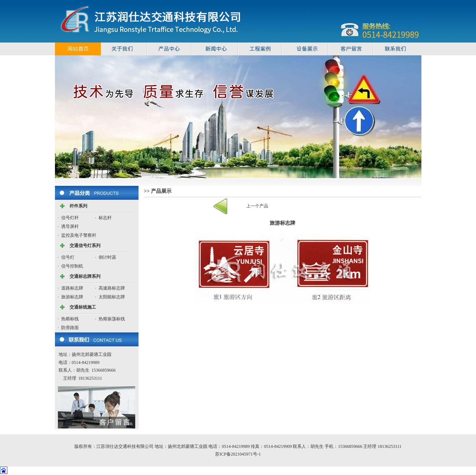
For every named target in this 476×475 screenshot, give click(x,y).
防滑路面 (70, 328)
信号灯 (68, 257)
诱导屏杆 (70, 227)
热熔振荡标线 (112, 319)
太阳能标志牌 (112, 297)
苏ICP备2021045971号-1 (238, 454)
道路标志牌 (72, 288)
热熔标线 (70, 319)
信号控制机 (72, 266)
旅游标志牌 (72, 297)
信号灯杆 (70, 218)
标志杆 (105, 218)
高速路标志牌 (112, 288)
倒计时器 (107, 257)
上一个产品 (257, 206)
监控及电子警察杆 (79, 235)
